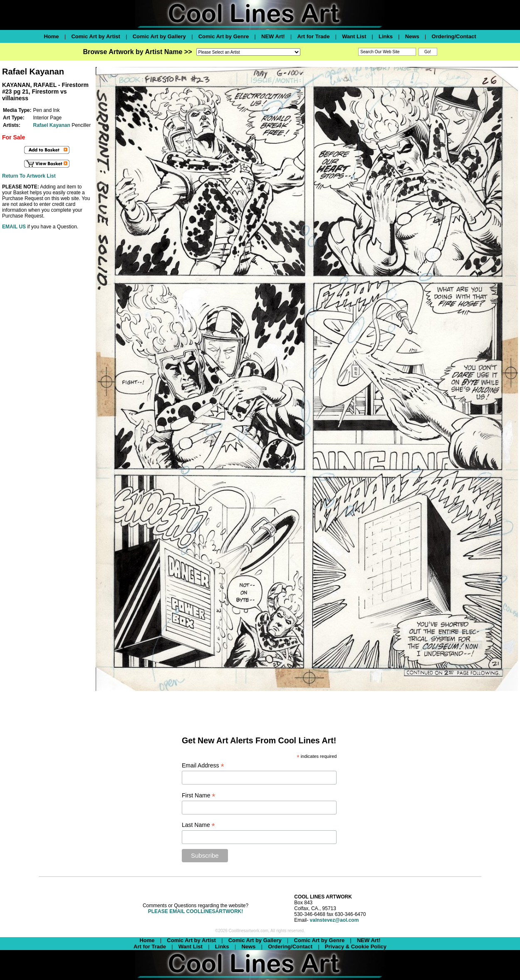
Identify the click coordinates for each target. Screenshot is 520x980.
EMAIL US (14, 227)
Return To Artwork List (29, 176)
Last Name (198, 825)
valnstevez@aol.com (334, 920)
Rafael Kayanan (51, 125)
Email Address (203, 766)
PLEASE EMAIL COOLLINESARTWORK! (196, 911)
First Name (199, 796)
